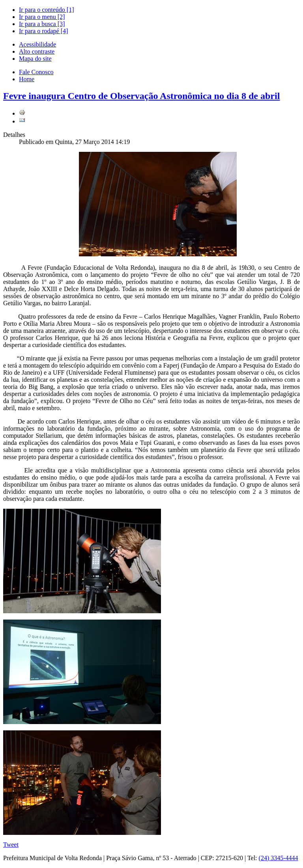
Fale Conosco (36, 72)
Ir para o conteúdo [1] (47, 10)
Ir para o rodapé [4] (43, 31)
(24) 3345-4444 (279, 858)
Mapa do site (35, 59)
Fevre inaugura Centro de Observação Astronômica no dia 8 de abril (141, 96)
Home (27, 79)
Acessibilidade (37, 44)
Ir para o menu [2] (42, 17)
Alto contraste (37, 51)
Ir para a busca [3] (42, 24)
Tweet (11, 845)
